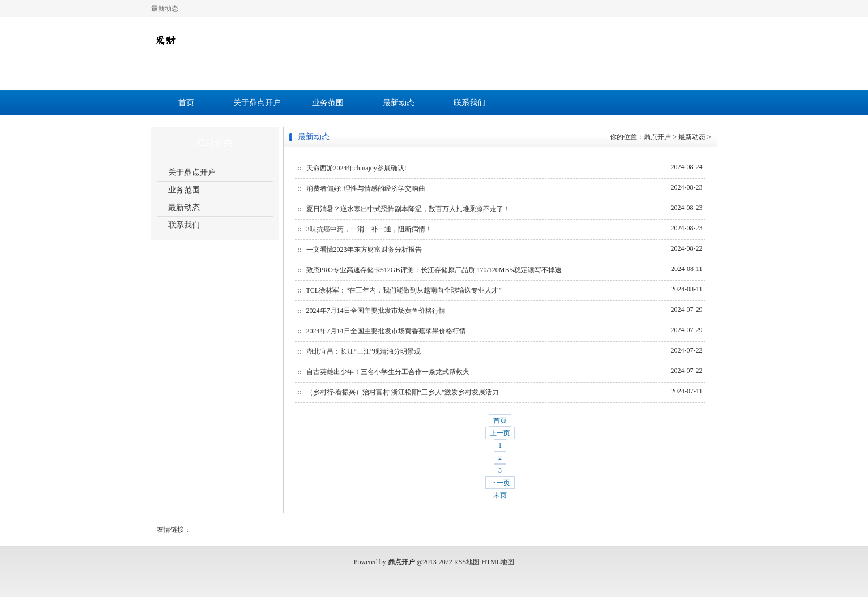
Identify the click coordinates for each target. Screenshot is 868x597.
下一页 (500, 483)
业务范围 (328, 103)
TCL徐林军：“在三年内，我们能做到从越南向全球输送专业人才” (404, 290)
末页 (500, 495)
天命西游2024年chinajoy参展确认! (356, 168)
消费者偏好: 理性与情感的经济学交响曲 (366, 188)
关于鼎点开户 (257, 103)
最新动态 (399, 103)
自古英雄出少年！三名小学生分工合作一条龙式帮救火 (388, 372)
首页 (186, 103)
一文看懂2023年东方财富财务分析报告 (364, 250)
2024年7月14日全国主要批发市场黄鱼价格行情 (376, 311)
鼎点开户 (657, 137)
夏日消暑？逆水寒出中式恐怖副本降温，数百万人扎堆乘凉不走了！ (408, 209)
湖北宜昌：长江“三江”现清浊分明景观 (364, 351)
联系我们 (469, 103)
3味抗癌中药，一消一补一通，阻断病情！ (369, 229)
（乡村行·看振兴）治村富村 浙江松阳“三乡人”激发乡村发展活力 (403, 392)
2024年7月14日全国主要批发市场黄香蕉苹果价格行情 (386, 331)
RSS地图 (467, 562)
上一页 (500, 433)
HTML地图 (498, 562)
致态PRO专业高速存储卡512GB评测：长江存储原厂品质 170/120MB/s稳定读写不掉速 (434, 270)
